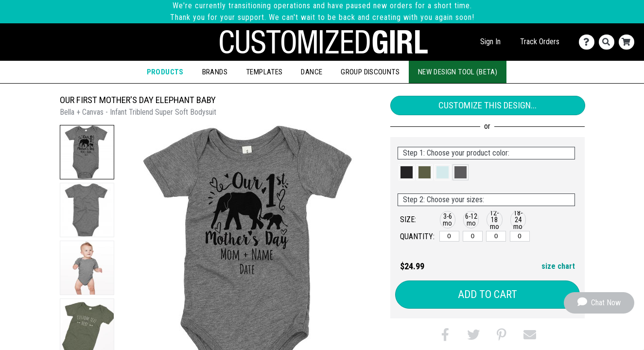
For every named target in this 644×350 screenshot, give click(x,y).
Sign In (490, 42)
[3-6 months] (449, 236)
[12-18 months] (496, 236)
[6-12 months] (473, 236)
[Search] (609, 42)
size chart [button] (558, 266)
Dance (312, 72)
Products (165, 72)
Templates (264, 72)
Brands (215, 72)
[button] (87, 152)
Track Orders (540, 42)
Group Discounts (370, 72)
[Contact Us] (589, 42)
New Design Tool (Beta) (458, 72)
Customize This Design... (487, 105)
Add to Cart (487, 294)
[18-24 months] (520, 236)
